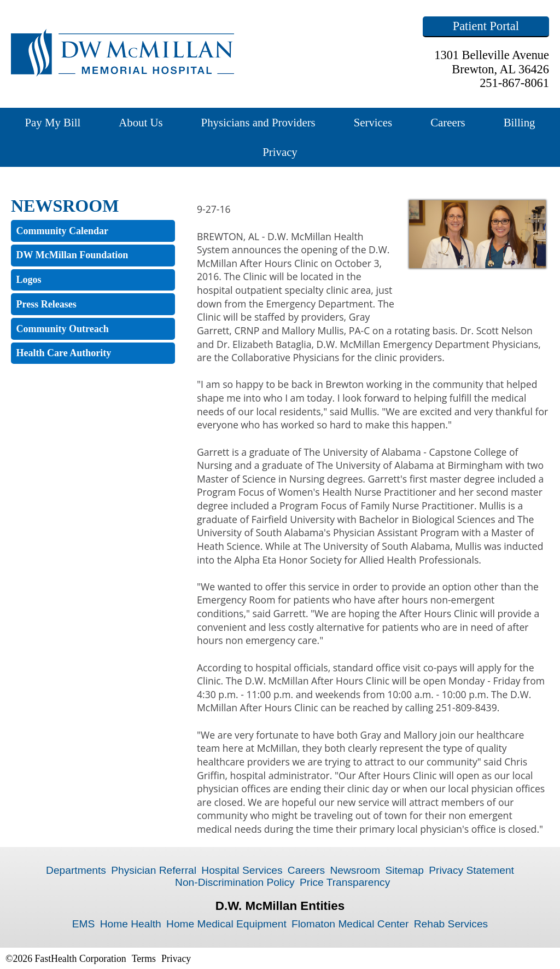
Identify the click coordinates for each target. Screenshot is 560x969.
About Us (141, 122)
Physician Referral (154, 870)
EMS (84, 924)
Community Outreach (63, 329)
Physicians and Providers (258, 122)
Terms (144, 959)
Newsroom (355, 870)
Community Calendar (63, 231)
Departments (76, 870)
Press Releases (46, 304)
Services (373, 122)
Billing (520, 122)
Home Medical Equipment (226, 924)
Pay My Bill (53, 122)
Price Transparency (345, 882)
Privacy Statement (471, 870)
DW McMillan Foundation (72, 255)
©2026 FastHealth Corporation (66, 959)
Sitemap (404, 870)
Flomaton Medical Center (350, 924)
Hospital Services (242, 870)
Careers (448, 122)
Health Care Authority (64, 353)
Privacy (280, 152)
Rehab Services (451, 924)
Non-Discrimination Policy (235, 882)
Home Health (131, 924)
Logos (29, 280)
